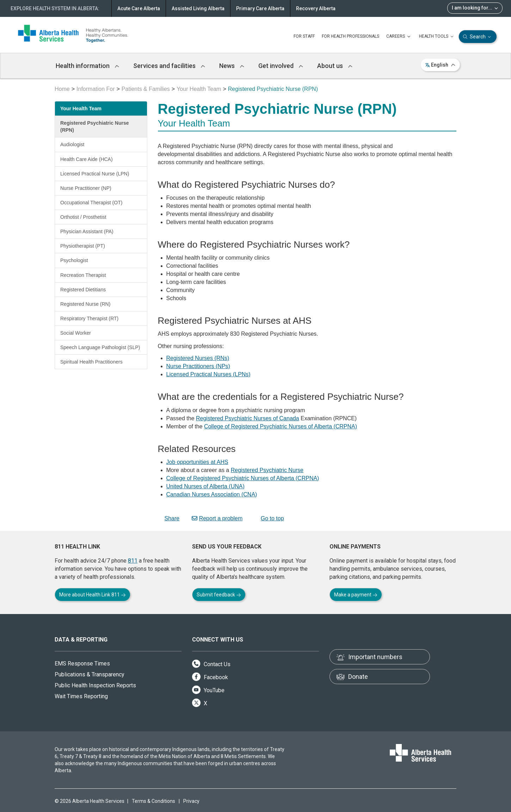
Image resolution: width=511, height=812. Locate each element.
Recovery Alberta (316, 8)
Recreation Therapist (83, 275)
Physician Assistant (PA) (87, 231)
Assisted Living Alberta (198, 8)
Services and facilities (169, 66)
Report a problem (217, 518)
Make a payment (356, 595)
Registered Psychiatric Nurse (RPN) (95, 126)
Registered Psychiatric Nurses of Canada (248, 418)
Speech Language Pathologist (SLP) (100, 347)
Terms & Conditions (153, 801)
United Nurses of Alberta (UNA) (205, 486)
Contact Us (211, 664)
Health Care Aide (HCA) (87, 159)
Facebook (210, 677)
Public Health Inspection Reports (95, 685)
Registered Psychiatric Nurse (267, 470)
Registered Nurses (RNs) (198, 358)
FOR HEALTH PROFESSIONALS (350, 36)
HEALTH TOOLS (437, 37)
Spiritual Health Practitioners (91, 362)
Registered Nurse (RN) (85, 304)
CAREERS (399, 37)
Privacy (191, 801)
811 (133, 561)
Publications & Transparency (90, 674)
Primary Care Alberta (260, 8)
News (232, 66)
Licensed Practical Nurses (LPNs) (208, 374)
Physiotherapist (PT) (83, 246)
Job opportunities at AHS (197, 462)
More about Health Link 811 (93, 595)
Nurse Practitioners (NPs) (198, 366)
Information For (96, 89)
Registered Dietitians (83, 290)
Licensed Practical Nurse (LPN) (95, 174)
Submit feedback (219, 595)
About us (335, 66)
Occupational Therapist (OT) (91, 203)
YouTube (208, 690)
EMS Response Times (82, 664)
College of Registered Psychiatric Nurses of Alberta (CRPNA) (281, 426)
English (440, 65)
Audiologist (72, 144)
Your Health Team (199, 89)
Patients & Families (146, 89)
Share (169, 518)
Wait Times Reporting (81, 696)
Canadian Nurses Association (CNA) (212, 494)
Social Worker (76, 333)
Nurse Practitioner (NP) (86, 188)
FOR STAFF (304, 36)
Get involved (281, 66)
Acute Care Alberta (139, 8)
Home (62, 89)
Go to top (269, 518)
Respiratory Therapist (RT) (89, 318)
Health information (87, 66)
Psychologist (74, 260)
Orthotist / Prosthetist (83, 217)
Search (478, 37)
